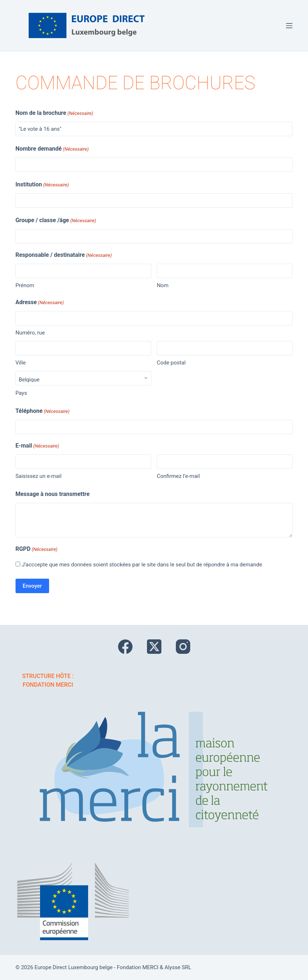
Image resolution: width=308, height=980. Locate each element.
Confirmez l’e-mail (178, 476)
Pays (21, 393)
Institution (42, 185)
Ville (21, 363)
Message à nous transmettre (53, 494)
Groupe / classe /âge (56, 221)
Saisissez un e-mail (39, 476)
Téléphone (43, 411)
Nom (162, 285)
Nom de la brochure (55, 113)
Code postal (171, 363)
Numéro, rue (30, 333)
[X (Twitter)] (154, 647)
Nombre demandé (52, 149)
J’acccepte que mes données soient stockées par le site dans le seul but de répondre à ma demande (142, 565)
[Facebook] (125, 647)
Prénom (25, 285)
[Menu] (289, 26)
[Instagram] (183, 647)
